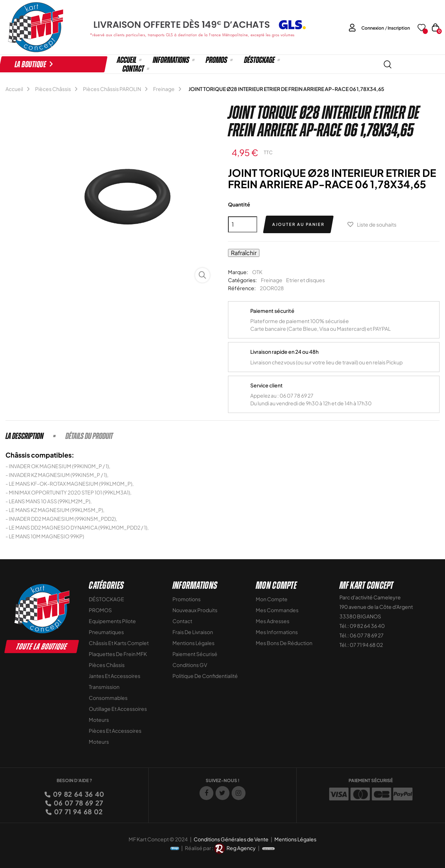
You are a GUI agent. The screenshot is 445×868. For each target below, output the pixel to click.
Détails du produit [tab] (89, 436)
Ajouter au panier (298, 224)
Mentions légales (193, 643)
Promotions (187, 599)
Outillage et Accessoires (118, 709)
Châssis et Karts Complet (119, 643)
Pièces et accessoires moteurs (115, 736)
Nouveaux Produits (195, 610)
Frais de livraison (193, 632)
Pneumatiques (106, 632)
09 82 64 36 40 (78, 794)
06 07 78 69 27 (78, 803)
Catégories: (242, 280)
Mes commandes (277, 610)
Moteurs (99, 720)
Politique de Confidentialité (205, 676)
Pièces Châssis (107, 665)
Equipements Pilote (112, 621)
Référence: (242, 288)
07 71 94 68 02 (78, 812)
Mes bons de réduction (284, 643)
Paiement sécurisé (195, 654)
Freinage (272, 280)
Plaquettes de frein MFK (118, 654)
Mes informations (277, 632)
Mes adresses (273, 621)
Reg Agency (241, 848)
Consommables (108, 698)
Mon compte (272, 599)
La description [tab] (24, 436)
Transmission (104, 687)
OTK (257, 272)
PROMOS (100, 610)
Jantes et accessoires (115, 676)
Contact (182, 621)
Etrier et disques (305, 280)
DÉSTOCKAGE (107, 599)
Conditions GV (190, 665)
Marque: (238, 272)
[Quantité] (243, 224)
